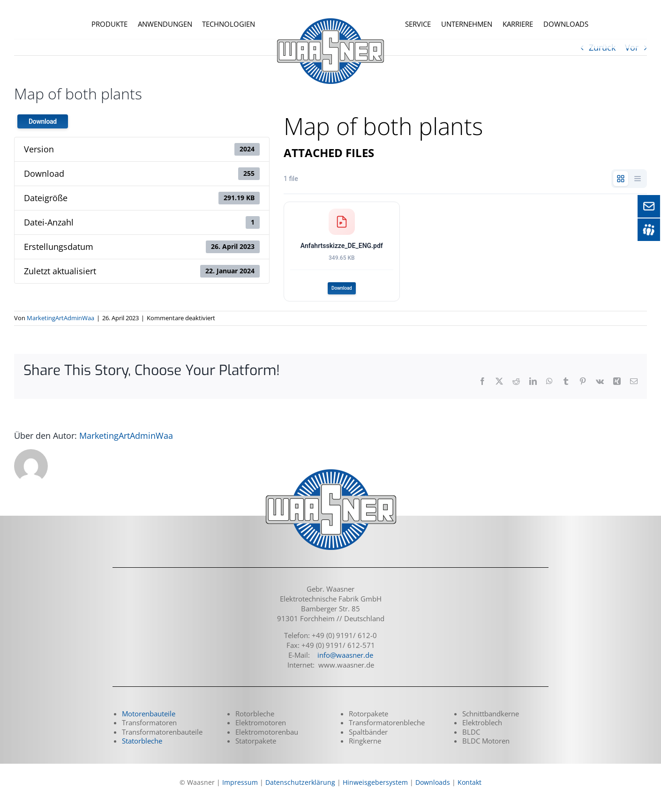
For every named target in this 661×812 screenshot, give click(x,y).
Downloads (433, 791)
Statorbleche (142, 750)
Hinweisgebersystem (375, 791)
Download (43, 121)
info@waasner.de (345, 664)
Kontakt (469, 791)
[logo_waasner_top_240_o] (330, 12)
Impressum (240, 791)
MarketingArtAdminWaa (60, 327)
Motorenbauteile (149, 722)
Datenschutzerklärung (300, 791)
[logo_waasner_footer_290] (330, 479)
